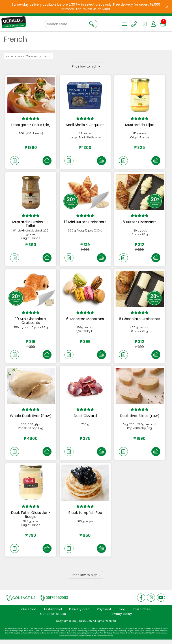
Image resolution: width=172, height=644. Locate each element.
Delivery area (79, 613)
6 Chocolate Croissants (140, 320)
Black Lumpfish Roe (85, 516)
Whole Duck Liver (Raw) (31, 418)
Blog (122, 613)
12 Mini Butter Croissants (85, 223)
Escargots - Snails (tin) (31, 125)
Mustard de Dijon (140, 125)
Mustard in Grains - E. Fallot (31, 225)
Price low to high (86, 66)
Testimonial (53, 613)
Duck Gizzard (85, 418)
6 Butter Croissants (140, 223)
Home (9, 56)
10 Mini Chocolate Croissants (31, 322)
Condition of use (53, 618)
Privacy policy (121, 618)
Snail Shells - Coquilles (85, 125)
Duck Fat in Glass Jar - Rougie (31, 518)
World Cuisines (28, 56)
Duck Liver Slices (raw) (140, 418)
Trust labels (142, 613)
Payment (104, 613)
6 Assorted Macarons (85, 320)
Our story (29, 613)
